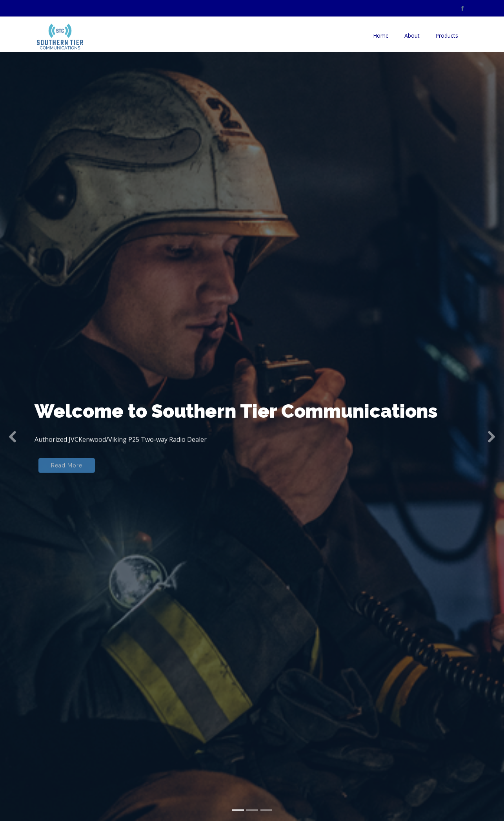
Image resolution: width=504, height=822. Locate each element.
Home (381, 36)
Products (447, 36)
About (412, 36)
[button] (13, 425)
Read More (67, 457)
